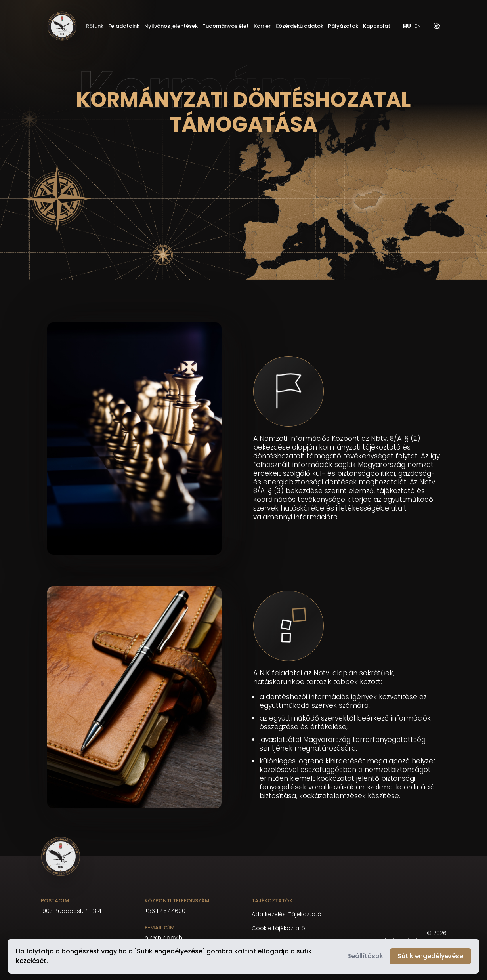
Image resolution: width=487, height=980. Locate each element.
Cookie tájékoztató (278, 928)
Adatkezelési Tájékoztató (286, 914)
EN (418, 26)
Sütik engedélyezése (430, 956)
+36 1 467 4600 (165, 911)
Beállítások (365, 956)
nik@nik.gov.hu (165, 938)
